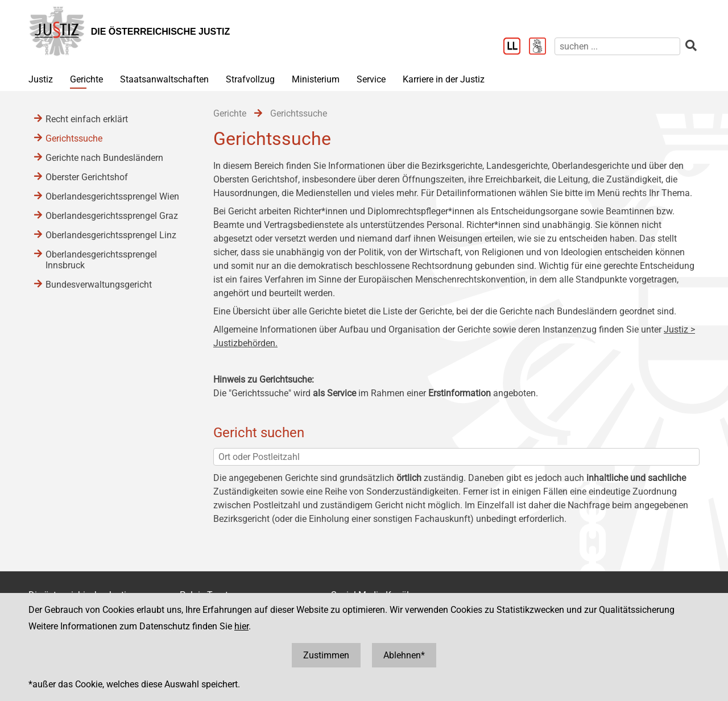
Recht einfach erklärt (87, 119)
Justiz (41, 79)
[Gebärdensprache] (542, 47)
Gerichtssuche (74, 138)
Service (371, 79)
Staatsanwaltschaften (164, 79)
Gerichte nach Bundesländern (104, 158)
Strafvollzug (250, 79)
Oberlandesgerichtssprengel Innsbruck (101, 260)
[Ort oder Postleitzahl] (456, 457)
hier (241, 626)
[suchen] (617, 46)
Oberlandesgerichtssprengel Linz (111, 235)
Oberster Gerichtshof (87, 177)
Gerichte (86, 79)
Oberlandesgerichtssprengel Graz (112, 216)
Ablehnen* (404, 655)
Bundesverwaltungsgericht (99, 285)
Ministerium (316, 79)
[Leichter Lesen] (516, 47)
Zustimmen (326, 655)
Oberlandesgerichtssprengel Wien (112, 196)
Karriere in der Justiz (444, 79)
